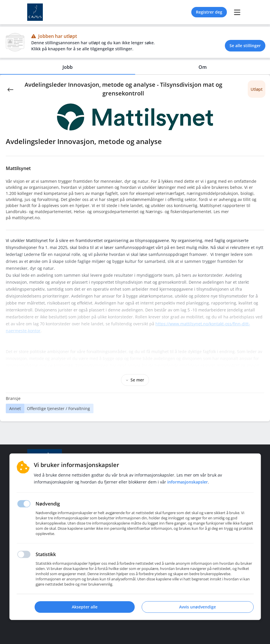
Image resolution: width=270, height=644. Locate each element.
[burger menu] (237, 12)
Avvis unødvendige (198, 607)
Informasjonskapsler (188, 482)
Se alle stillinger (245, 46)
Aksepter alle (85, 607)
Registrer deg (209, 12)
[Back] (10, 89)
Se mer (135, 380)
